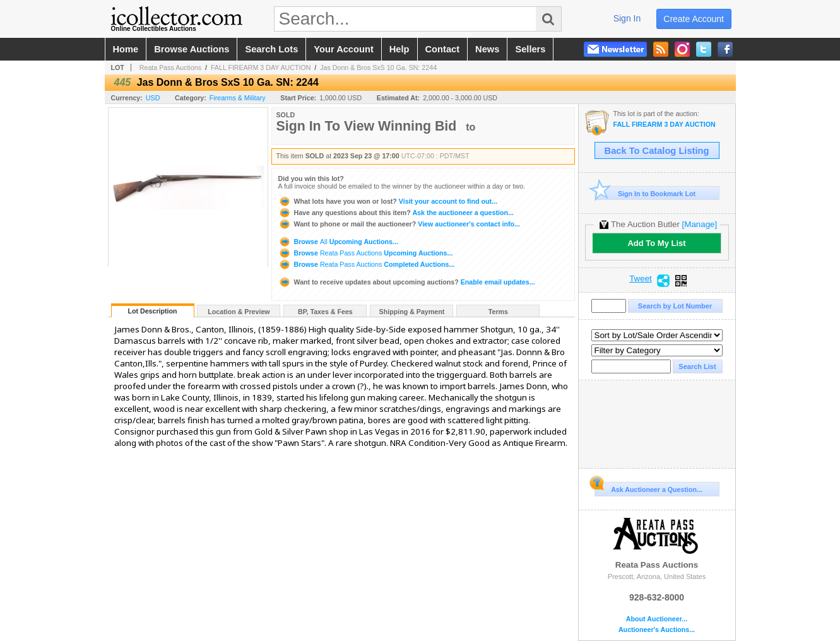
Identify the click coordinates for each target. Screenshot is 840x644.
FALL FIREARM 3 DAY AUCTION (261, 67)
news (487, 49)
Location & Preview (239, 312)
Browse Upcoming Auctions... (338, 242)
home (126, 49)
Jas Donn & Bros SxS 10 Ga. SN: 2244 (378, 67)
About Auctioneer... (657, 619)
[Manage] (700, 224)
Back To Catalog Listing (657, 151)
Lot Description (152, 311)
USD (153, 98)
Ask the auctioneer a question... (396, 213)
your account (343, 49)
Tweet (641, 279)
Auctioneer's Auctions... (657, 630)
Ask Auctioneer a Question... (648, 488)
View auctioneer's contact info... (399, 224)
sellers (530, 49)
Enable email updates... (407, 282)
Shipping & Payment (412, 312)
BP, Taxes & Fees (325, 312)
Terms (498, 312)
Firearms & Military (238, 98)
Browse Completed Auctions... (367, 264)
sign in (627, 18)
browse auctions (192, 49)
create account (694, 19)
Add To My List (656, 243)
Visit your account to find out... (388, 201)
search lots (271, 49)
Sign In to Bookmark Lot (645, 193)
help (399, 49)
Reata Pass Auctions (170, 67)
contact (443, 49)
